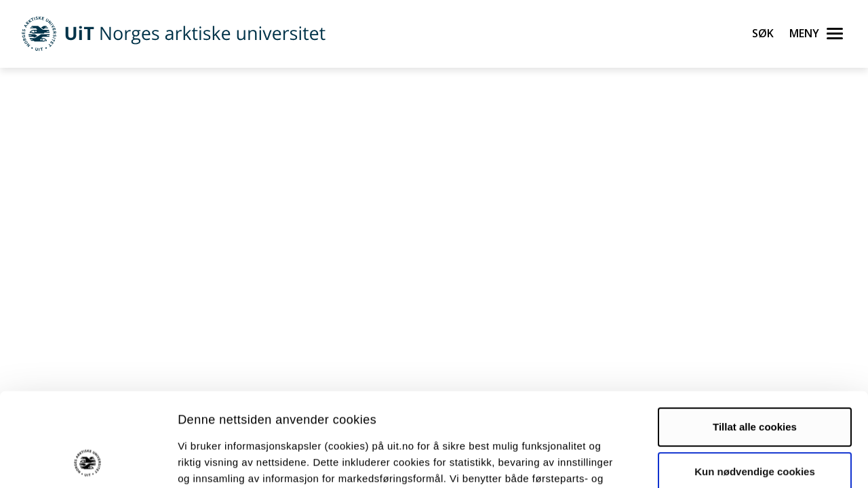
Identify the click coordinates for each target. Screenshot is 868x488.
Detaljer (722, 461)
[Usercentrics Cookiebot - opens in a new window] (88, 462)
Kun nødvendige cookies (755, 383)
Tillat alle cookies (755, 339)
